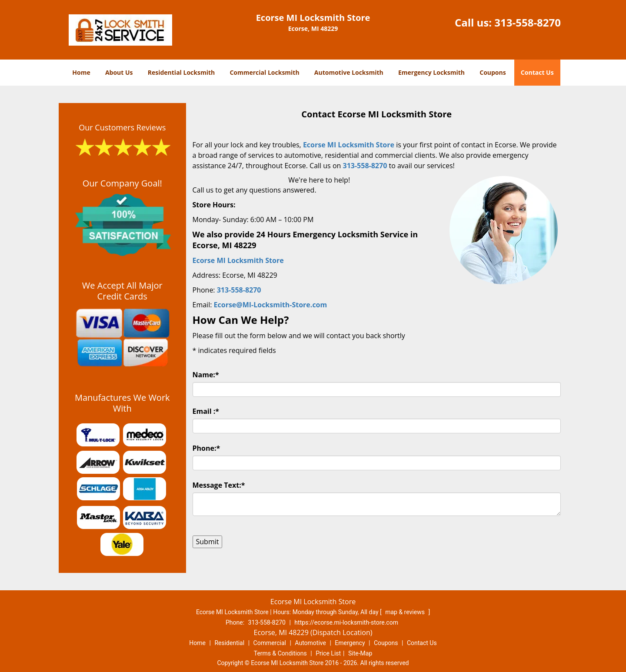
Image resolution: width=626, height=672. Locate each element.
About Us (119, 72)
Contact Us (537, 72)
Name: (206, 375)
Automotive (310, 643)
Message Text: (219, 485)
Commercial (270, 643)
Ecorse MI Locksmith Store (349, 145)
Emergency (350, 643)
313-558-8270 (528, 22)
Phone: (206, 448)
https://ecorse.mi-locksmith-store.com (346, 622)
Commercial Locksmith (264, 72)
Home (81, 72)
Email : (206, 411)
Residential (229, 643)
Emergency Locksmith (431, 72)
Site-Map (360, 653)
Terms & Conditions (280, 653)
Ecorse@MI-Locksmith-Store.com (271, 305)
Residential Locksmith (181, 72)
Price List (328, 653)
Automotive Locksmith (349, 72)
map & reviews (406, 612)
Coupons (493, 72)
